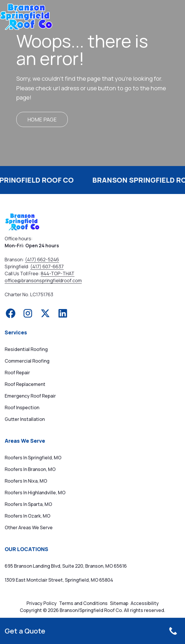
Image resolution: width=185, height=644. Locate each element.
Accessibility (145, 603)
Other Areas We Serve (29, 527)
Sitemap (119, 603)
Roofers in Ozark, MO (27, 516)
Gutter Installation (25, 419)
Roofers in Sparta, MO (28, 504)
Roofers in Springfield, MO (33, 458)
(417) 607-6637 (47, 267)
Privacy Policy (42, 603)
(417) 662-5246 (42, 260)
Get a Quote (25, 631)
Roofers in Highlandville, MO (35, 493)
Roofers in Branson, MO (30, 469)
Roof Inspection (22, 407)
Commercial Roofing (27, 361)
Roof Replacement (25, 384)
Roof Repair (17, 373)
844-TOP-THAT (58, 274)
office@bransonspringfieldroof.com (43, 280)
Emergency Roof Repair (30, 396)
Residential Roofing (26, 349)
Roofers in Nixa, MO (26, 481)
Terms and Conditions (83, 603)
